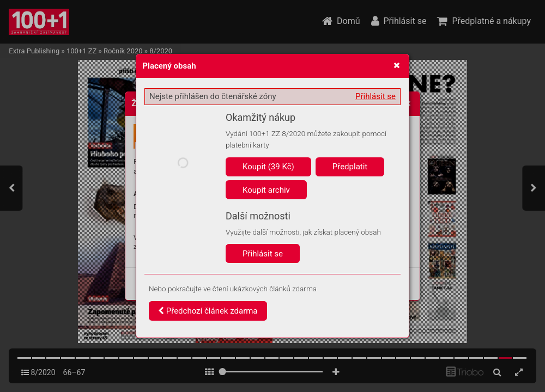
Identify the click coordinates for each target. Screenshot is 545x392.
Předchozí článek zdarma (208, 311)
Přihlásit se (376, 96)
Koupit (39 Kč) (268, 167)
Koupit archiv (266, 190)
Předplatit (350, 167)
